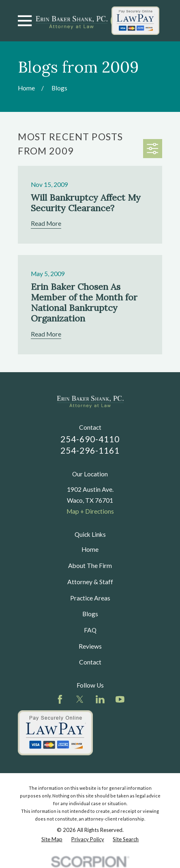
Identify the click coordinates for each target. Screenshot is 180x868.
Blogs (90, 614)
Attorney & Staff (90, 582)
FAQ (90, 630)
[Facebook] (60, 699)
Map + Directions (90, 511)
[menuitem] (52, 839)
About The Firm (90, 566)
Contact (90, 662)
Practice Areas (90, 598)
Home (90, 549)
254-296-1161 (90, 450)
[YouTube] (120, 699)
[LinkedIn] (100, 699)
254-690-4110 (90, 439)
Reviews (90, 646)
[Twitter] (80, 699)
